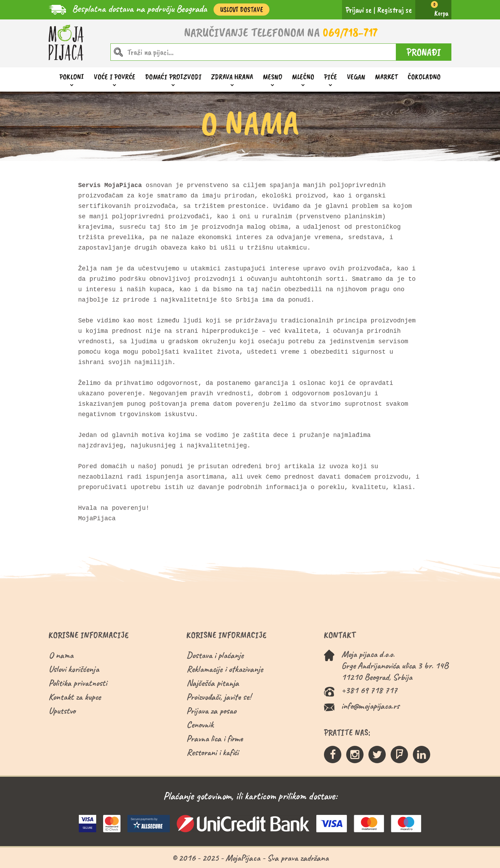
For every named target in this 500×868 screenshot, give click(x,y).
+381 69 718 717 (369, 690)
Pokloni (72, 77)
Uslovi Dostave (241, 10)
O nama (61, 655)
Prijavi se (359, 10)
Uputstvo (62, 711)
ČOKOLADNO (424, 77)
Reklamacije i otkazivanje (225, 669)
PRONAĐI (424, 52)
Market (386, 77)
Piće (331, 77)
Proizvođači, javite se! (219, 697)
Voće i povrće (115, 77)
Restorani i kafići (212, 752)
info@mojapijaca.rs (370, 706)
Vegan (356, 77)
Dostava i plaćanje (215, 655)
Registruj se (394, 10)
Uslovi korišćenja (74, 669)
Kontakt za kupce (75, 697)
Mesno (273, 77)
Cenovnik (200, 724)
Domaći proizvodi (173, 77)
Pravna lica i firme (215, 738)
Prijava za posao (211, 711)
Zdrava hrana (232, 77)
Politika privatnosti (78, 683)
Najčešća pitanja (213, 683)
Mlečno (303, 77)
